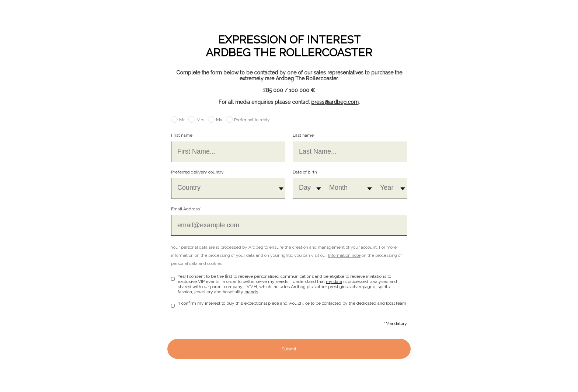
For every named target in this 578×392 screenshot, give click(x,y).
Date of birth (306, 172)
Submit (289, 349)
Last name (304, 135)
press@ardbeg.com (335, 102)
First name (182, 135)
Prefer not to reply (252, 120)
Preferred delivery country (198, 172)
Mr (182, 120)
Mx (219, 120)
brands (251, 292)
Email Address (186, 209)
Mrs (200, 120)
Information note (344, 255)
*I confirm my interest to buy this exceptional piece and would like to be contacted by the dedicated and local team (292, 303)
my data (334, 281)
